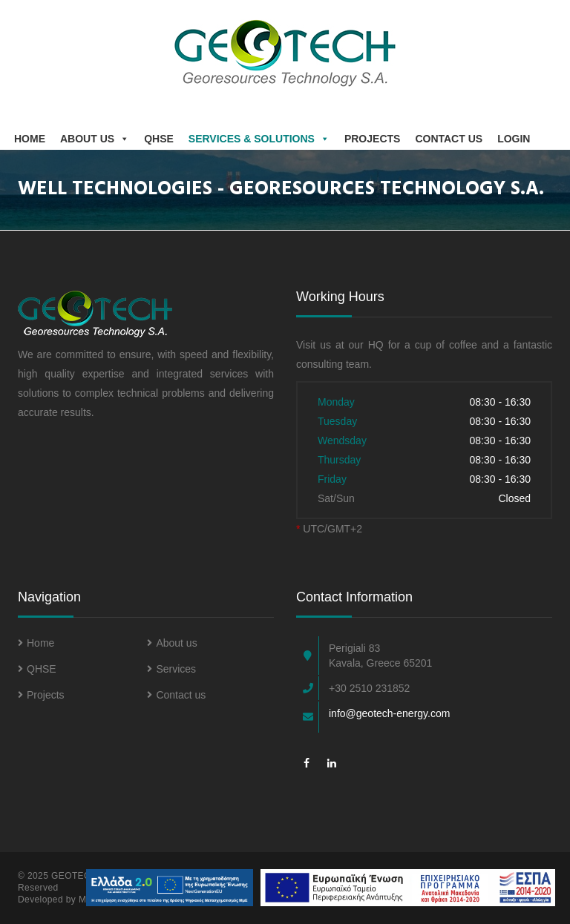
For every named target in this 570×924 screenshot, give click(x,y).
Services (171, 669)
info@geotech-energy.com (389, 713)
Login (514, 139)
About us (95, 139)
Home (30, 139)
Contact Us (449, 139)
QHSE (159, 139)
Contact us (176, 695)
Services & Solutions (259, 139)
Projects (372, 139)
